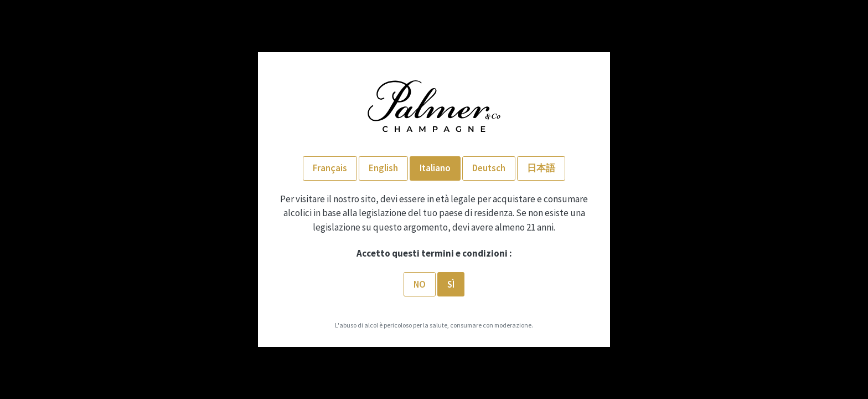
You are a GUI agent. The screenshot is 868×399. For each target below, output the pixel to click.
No (420, 284)
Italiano (435, 168)
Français (330, 168)
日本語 (541, 168)
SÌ (451, 284)
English (383, 168)
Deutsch (489, 168)
